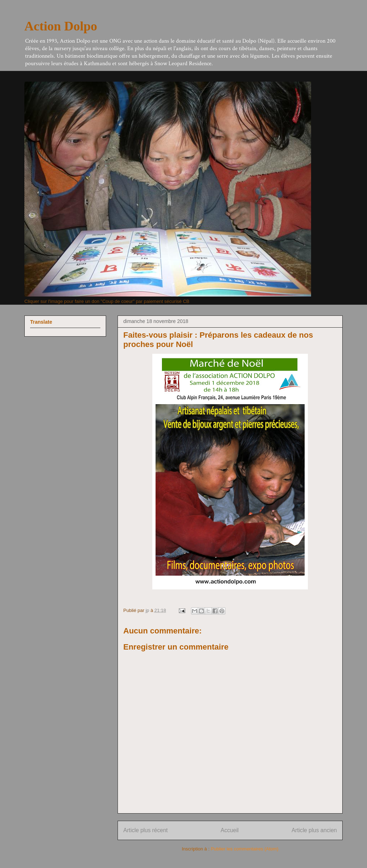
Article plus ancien (314, 830)
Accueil (230, 830)
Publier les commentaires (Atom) (245, 849)
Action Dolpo (61, 26)
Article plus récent (146, 830)
